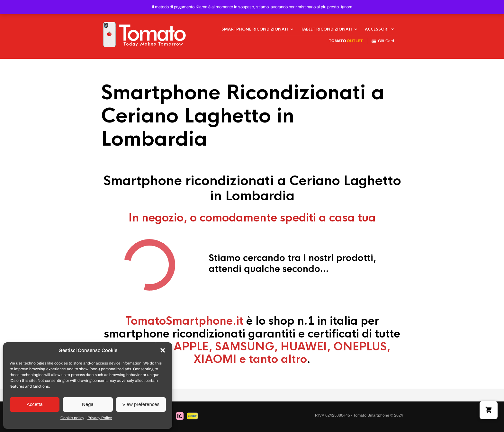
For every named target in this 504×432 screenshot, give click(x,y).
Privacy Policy (100, 418)
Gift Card (383, 41)
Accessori (377, 29)
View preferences (141, 404)
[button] (163, 350)
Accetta (35, 404)
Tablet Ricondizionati (326, 29)
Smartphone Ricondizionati (255, 29)
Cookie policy (72, 418)
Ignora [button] (347, 7)
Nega (88, 404)
